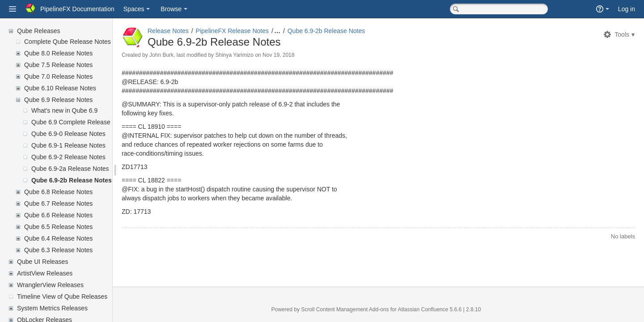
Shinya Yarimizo (256, 55)
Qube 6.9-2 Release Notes (68, 157)
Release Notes (190, 31)
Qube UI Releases (42, 262)
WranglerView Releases (50, 285)
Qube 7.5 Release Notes (58, 65)
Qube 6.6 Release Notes (58, 215)
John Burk (183, 55)
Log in (627, 9)
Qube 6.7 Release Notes (58, 203)
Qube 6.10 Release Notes (60, 88)
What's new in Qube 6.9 (64, 110)
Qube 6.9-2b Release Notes (72, 180)
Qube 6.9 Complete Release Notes (80, 122)
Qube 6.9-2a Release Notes (70, 169)
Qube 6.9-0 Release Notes (68, 134)
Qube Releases (39, 31)
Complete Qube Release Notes (68, 42)
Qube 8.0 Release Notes (58, 53)
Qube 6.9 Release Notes (58, 100)
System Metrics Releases (52, 308)
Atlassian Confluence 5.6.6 (441, 309)
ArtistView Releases (45, 273)
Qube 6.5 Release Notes (58, 227)
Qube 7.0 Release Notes (58, 76)
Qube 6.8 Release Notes (58, 192)
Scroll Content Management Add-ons (356, 309)
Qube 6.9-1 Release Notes (68, 145)
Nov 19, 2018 (300, 55)
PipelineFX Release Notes (254, 31)
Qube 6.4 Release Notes (58, 238)
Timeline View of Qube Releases (62, 297)
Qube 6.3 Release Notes (58, 250)
